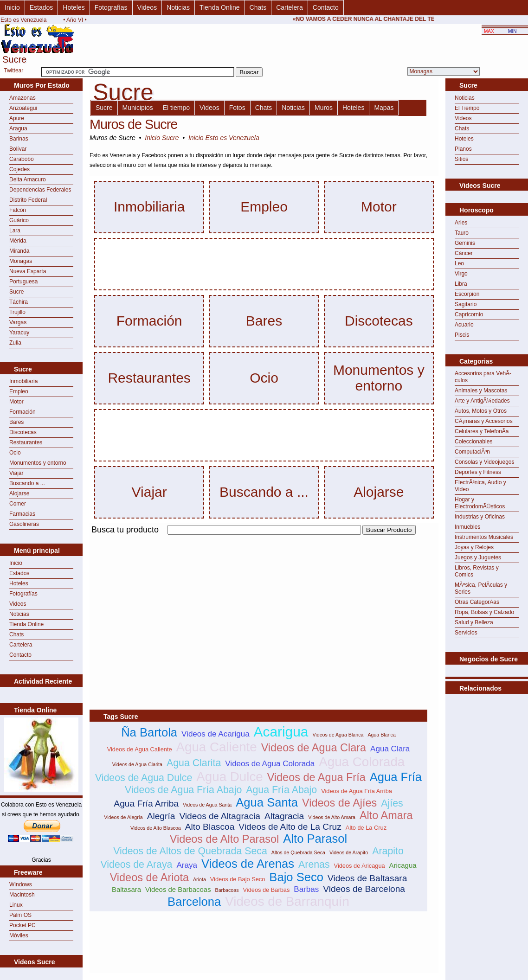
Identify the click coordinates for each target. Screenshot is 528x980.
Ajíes (392, 803)
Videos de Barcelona (364, 889)
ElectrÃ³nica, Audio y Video (480, 486)
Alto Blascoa (210, 827)
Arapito (388, 851)
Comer (18, 504)
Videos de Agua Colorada (270, 764)
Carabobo (22, 159)
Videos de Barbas (267, 890)
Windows (21, 884)
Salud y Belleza (474, 622)
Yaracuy (19, 333)
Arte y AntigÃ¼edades (482, 401)
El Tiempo (467, 108)
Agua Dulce (229, 777)
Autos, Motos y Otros (481, 411)
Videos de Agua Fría (316, 777)
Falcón (18, 210)
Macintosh (22, 895)
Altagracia (284, 816)
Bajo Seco (296, 877)
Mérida (18, 241)
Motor (16, 402)
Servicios (466, 633)
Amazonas (23, 98)
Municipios (138, 108)
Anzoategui (23, 108)
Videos (147, 7)
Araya (187, 865)
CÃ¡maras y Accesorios (484, 421)
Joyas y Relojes (474, 547)
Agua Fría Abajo (281, 790)
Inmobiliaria (23, 381)
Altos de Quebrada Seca (298, 852)
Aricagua (403, 865)
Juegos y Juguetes (478, 557)
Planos (463, 149)
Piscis (462, 335)
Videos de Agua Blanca (338, 735)
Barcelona (194, 902)
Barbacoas (227, 890)
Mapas (384, 108)
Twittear (13, 70)
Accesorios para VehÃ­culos (483, 377)
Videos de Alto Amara (332, 817)
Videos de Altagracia (220, 816)
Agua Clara (390, 749)
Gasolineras (24, 524)
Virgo (461, 274)
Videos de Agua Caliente (140, 749)
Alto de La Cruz (366, 828)
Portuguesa (23, 282)
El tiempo (176, 108)
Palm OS (20, 915)
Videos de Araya (136, 865)
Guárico (19, 220)
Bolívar (18, 149)
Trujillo (17, 312)
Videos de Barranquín (287, 901)
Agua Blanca (381, 735)
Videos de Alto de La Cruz (290, 827)
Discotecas (23, 432)
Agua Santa (267, 802)
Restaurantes (26, 442)
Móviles (19, 935)
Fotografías (111, 7)
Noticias (178, 7)
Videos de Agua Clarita (137, 764)
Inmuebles (467, 527)
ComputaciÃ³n (472, 452)
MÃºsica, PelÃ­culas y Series (481, 588)
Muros (324, 108)
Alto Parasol (315, 839)
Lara (15, 231)
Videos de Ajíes (339, 803)
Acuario (464, 325)
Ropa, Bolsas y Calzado (484, 612)
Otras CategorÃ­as (477, 602)
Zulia (15, 343)
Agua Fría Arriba (146, 804)
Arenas (314, 865)
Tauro (462, 233)
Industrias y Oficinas (480, 517)
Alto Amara (386, 815)
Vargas (18, 322)
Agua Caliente (217, 747)
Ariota (200, 879)
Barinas (19, 139)
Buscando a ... (27, 483)
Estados (42, 7)
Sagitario (466, 304)
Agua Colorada (362, 762)
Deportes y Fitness (478, 472)
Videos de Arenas (248, 864)
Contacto (326, 7)
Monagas (21, 261)
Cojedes (19, 169)
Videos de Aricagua (360, 866)
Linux (16, 905)
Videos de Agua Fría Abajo (183, 790)
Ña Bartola (149, 732)
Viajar (16, 473)
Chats (258, 7)
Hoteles (74, 7)
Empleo (19, 391)
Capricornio (469, 314)
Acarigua (281, 732)
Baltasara (126, 889)
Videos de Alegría (123, 817)
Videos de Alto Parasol (225, 839)
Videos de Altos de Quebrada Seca (190, 851)
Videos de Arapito (349, 852)
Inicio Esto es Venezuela (224, 138)
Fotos (237, 108)
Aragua (18, 128)
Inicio (12, 7)
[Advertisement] (198, 602)
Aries (461, 223)
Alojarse (19, 493)
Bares (16, 422)
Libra (461, 284)
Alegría (161, 816)
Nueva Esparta (28, 271)
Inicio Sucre (162, 138)
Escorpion (467, 294)
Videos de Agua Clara (314, 748)
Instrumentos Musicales (484, 537)
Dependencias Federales (40, 190)
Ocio (15, 453)
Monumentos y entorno (38, 463)
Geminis (465, 243)
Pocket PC (23, 925)
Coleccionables (473, 442)
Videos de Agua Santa (207, 805)
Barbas (306, 889)
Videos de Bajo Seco (238, 879)
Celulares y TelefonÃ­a (482, 431)
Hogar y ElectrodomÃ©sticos (480, 503)
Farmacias (22, 514)
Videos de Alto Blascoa (156, 828)
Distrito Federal (28, 200)
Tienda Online (220, 7)
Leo (459, 263)
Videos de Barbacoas (178, 889)
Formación (23, 412)
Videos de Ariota (149, 878)
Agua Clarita (194, 763)
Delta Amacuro (28, 179)
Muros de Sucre (133, 124)
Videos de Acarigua (216, 734)
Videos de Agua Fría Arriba (357, 791)
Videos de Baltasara (367, 878)
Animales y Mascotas (481, 391)
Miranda (19, 251)
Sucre (16, 292)
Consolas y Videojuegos (485, 462)
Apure (17, 118)
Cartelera (290, 7)
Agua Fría (396, 777)
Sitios (461, 159)
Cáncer (464, 253)
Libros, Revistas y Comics (477, 571)
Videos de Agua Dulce (144, 778)
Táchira (19, 302)
